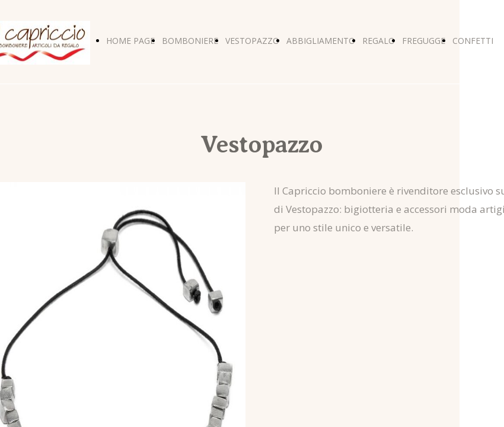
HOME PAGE (130, 41)
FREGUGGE (424, 41)
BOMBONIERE (190, 41)
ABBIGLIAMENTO (321, 41)
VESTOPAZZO (252, 41)
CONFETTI (473, 41)
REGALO (379, 41)
